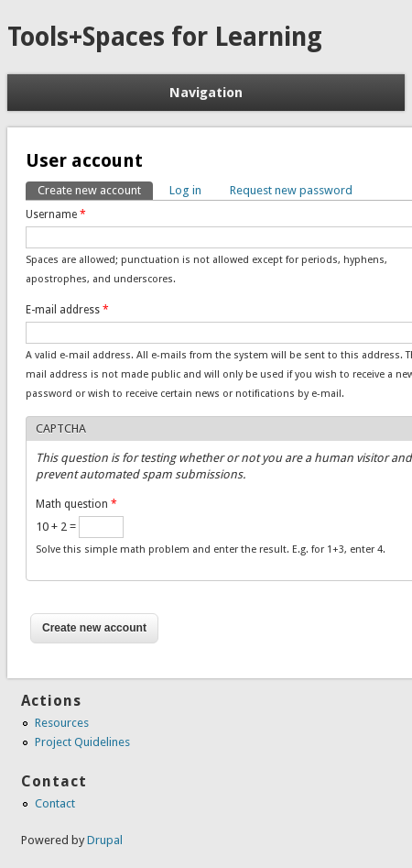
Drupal (105, 840)
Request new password (291, 190)
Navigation (206, 93)
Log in (185, 190)
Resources (62, 723)
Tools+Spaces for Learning (165, 37)
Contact (55, 803)
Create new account (95, 189)
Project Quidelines (82, 742)
